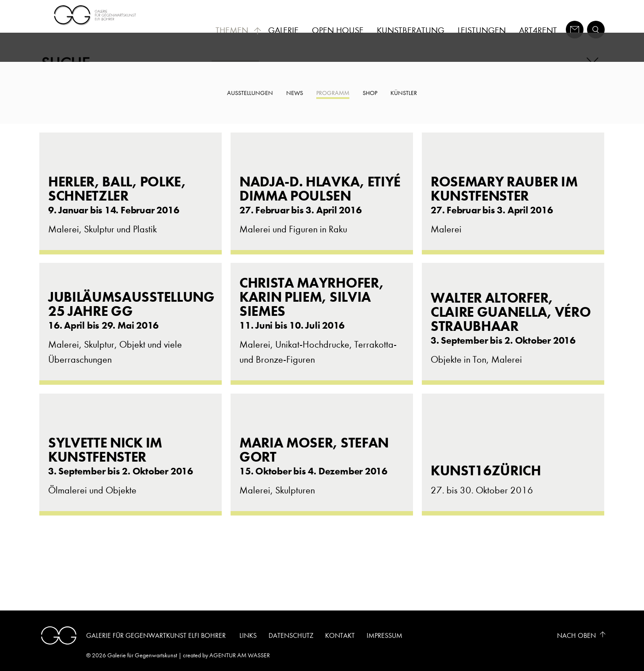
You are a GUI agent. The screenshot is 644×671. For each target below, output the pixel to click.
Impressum (385, 635)
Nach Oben (576, 635)
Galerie (283, 30)
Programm (333, 93)
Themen (239, 30)
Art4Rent (538, 30)
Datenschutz (291, 635)
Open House (338, 30)
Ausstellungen (250, 93)
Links (248, 635)
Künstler (404, 93)
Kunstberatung (411, 30)
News (295, 93)
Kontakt (340, 635)
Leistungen (482, 30)
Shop (370, 93)
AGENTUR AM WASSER (240, 655)
